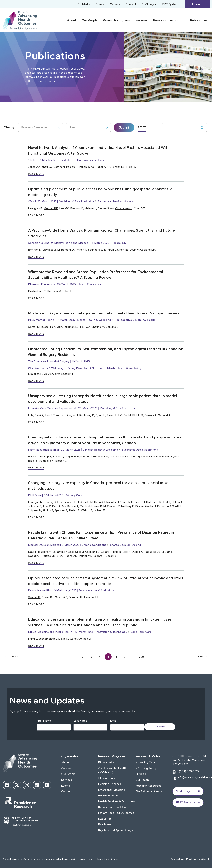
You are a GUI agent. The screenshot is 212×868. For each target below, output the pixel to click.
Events (100, 4)
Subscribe (161, 727)
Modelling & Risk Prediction (76, 201)
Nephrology (119, 243)
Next (202, 657)
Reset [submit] (142, 127)
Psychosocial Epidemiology (116, 830)
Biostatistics (106, 762)
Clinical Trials (107, 778)
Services (142, 20)
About (72, 20)
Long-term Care (141, 632)
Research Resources (148, 786)
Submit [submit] (124, 127)
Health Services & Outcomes (117, 801)
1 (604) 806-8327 (188, 771)
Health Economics (89, 284)
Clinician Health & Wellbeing (46, 368)
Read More (36, 174)
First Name (42, 721)
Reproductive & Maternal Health (135, 320)
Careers (115, 4)
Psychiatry (105, 824)
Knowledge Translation (113, 807)
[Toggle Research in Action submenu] (184, 20)
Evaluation (105, 819)
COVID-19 (141, 774)
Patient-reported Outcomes (116, 813)
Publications (199, 20)
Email (112, 721)
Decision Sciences (110, 784)
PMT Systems (171, 4)
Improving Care (145, 762)
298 (142, 657)
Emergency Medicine (112, 790)
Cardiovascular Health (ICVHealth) (112, 770)
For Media (84, 4)
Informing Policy (146, 768)
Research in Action (166, 20)
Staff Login (149, 4)
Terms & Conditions (108, 859)
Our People (90, 20)
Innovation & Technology (112, 632)
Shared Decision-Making (125, 545)
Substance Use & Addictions (116, 201)
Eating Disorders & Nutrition (85, 368)
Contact (131, 4)
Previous (13, 657)
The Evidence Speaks (149, 791)
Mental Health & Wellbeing (94, 320)
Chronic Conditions (94, 545)
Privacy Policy (86, 859)
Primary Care (74, 495)
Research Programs (117, 20)
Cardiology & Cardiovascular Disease (83, 160)
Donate (197, 4)
